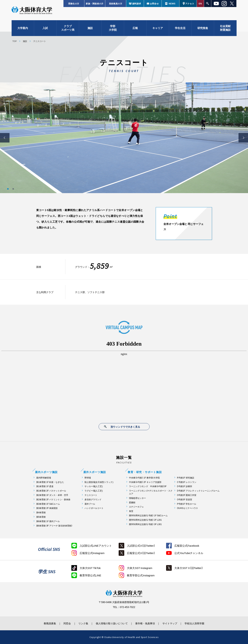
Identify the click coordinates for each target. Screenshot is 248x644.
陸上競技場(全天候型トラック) (99, 482)
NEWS (172, 4)
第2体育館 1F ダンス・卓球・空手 (52, 495)
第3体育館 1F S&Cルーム (48, 504)
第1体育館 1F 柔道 (45, 486)
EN (200, 4)
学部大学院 (113, 28)
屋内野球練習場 (44, 478)
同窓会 (67, 623)
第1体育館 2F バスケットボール (51, 491)
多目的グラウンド (93, 499)
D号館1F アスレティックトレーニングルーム (198, 491)
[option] (124, 138)
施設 (90, 28)
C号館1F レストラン (187, 482)
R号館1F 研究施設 (186, 478)
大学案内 (23, 28)
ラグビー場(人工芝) (94, 491)
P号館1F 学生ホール (187, 504)
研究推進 (203, 28)
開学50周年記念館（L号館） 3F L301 (145, 524)
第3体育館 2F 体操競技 (47, 508)
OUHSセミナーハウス (187, 508)
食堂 (131, 511)
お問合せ (154, 4)
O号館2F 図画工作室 (187, 495)
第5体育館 (41, 517)
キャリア (158, 28)
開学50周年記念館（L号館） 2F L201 (145, 520)
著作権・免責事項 (145, 623)
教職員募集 (49, 623)
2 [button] (13, 189)
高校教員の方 (116, 4)
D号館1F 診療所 (185, 486)
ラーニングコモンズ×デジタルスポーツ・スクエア (151, 492)
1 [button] (8, 189)
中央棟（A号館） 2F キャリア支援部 (145, 482)
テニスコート (91, 495)
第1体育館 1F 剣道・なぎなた (50, 482)
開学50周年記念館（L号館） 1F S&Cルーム (148, 515)
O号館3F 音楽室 (185, 499)
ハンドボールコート (94, 508)
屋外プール (90, 504)
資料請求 (137, 4)
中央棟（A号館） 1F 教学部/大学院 (144, 478)
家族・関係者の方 (95, 4)
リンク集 (83, 623)
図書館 (132, 502)
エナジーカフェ (136, 507)
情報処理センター (137, 498)
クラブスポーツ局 (68, 28)
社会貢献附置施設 (225, 28)
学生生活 (180, 28)
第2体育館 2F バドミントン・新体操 (53, 499)
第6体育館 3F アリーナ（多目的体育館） (54, 526)
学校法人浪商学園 (195, 623)
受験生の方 (74, 4)
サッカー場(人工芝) (94, 486)
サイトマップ (170, 623)
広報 (135, 28)
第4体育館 (41, 512)
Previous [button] (5, 138)
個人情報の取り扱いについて (112, 623)
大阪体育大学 (32, 11)
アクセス (190, 4)
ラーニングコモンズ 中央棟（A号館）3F (148, 486)
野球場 (88, 478)
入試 (45, 28)
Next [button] (243, 138)
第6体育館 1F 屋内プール (48, 521)
